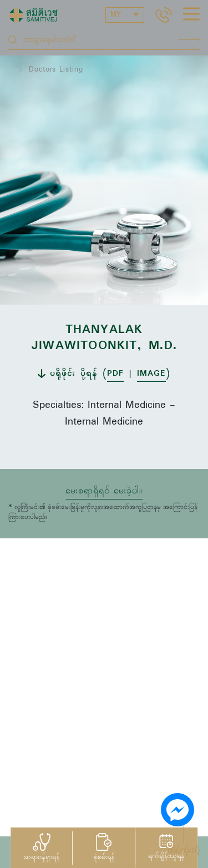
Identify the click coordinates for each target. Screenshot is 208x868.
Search (189, 40)
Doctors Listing (56, 70)
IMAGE (151, 374)
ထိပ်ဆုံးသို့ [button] (184, 850)
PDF (115, 374)
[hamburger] (191, 16)
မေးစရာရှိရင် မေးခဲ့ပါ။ (104, 491)
